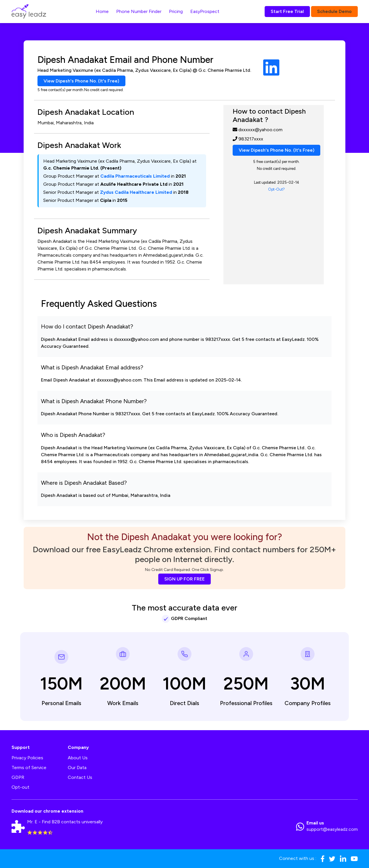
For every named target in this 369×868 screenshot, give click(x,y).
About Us (78, 758)
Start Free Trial (287, 11)
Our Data (77, 768)
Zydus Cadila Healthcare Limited (136, 192)
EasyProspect (205, 11)
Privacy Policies (27, 758)
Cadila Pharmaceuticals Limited (135, 176)
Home (102, 11)
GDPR (18, 778)
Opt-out (20, 787)
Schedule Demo (334, 11)
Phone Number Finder (139, 11)
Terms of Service (29, 768)
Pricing (176, 11)
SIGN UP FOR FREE (184, 579)
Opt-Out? (276, 189)
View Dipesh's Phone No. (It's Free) (82, 81)
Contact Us (80, 778)
